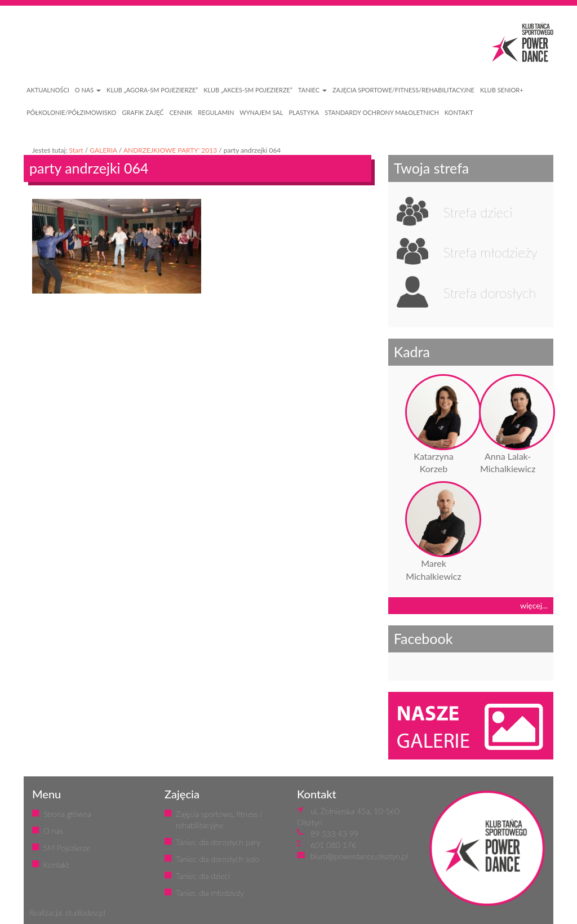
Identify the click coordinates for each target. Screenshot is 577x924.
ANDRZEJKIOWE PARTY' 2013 (170, 150)
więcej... (534, 605)
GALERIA (103, 150)
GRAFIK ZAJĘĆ (143, 112)
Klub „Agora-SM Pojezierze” (152, 90)
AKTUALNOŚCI (48, 90)
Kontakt (56, 865)
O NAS (88, 90)
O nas (53, 831)
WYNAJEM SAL (261, 112)
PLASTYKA (304, 112)
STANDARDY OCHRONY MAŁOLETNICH (382, 112)
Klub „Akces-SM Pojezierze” (248, 90)
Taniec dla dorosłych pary (218, 842)
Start (76, 150)
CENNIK (181, 112)
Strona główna (67, 814)
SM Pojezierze (67, 848)
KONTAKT (459, 112)
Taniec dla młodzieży (210, 893)
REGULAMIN (216, 112)
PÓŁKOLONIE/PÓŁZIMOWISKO (71, 112)
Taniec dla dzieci (203, 876)
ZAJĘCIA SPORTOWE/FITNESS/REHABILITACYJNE (403, 90)
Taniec (312, 90)
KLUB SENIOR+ (502, 90)
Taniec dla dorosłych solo (218, 859)
